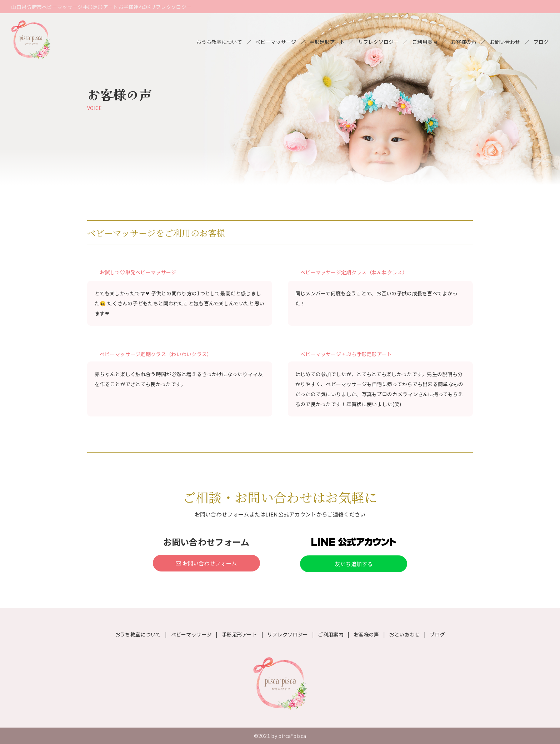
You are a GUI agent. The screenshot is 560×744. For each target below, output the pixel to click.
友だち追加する (354, 564)
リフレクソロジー (379, 42)
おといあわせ (404, 634)
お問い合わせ (505, 42)
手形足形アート (327, 42)
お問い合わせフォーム (206, 563)
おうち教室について (219, 42)
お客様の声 (464, 42)
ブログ (541, 42)
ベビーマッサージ (276, 42)
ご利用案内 (425, 42)
